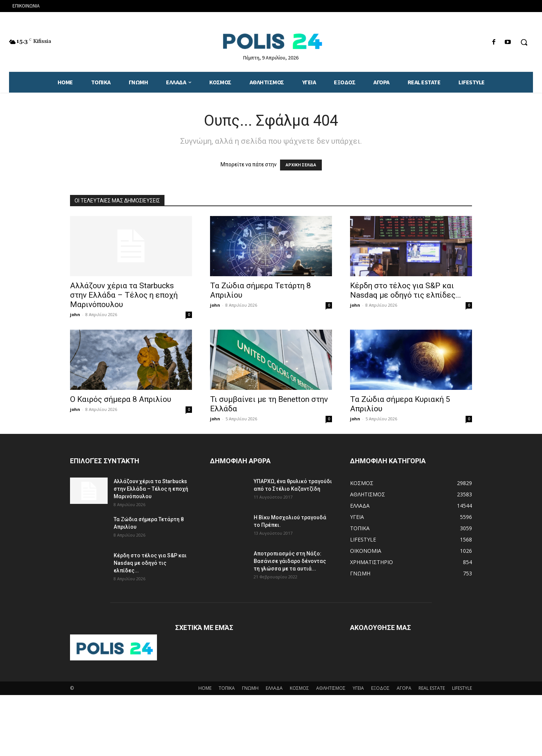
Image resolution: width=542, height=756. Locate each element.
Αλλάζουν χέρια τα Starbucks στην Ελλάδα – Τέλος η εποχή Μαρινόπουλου (124, 295)
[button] (524, 42)
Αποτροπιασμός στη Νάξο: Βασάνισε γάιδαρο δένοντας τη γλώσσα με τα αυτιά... (290, 561)
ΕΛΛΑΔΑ (274, 688)
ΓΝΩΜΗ (250, 688)
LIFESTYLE (462, 688)
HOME (205, 688)
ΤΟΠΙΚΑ (227, 688)
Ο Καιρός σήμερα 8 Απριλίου (121, 399)
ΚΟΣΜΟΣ (299, 688)
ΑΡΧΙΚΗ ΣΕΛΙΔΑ (301, 165)
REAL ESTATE (432, 688)
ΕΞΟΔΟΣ (380, 688)
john (75, 314)
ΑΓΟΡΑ (404, 688)
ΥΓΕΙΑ (358, 688)
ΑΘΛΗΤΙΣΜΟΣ (331, 688)
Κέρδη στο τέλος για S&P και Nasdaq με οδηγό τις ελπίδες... (406, 290)
